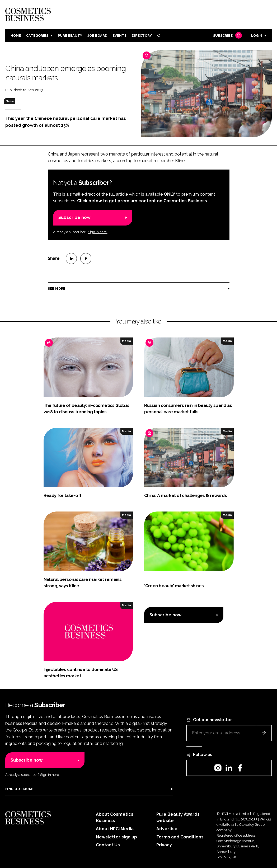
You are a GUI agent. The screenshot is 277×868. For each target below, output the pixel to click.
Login (257, 36)
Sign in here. (98, 232)
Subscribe (227, 36)
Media (10, 101)
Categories (37, 36)
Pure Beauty (70, 36)
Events (119, 36)
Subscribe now (74, 217)
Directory (142, 36)
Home (16, 36)
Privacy (164, 845)
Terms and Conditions (180, 837)
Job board (97, 36)
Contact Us (108, 845)
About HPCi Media (115, 829)
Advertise (167, 829)
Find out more (19, 789)
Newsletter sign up (116, 837)
